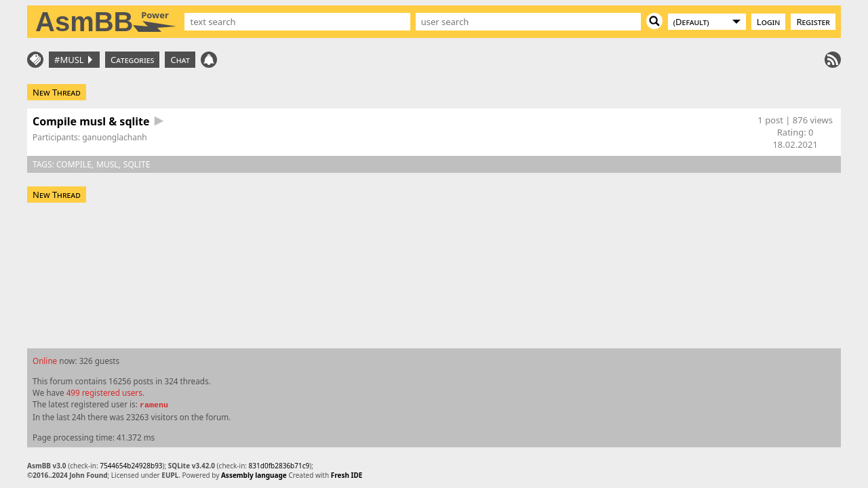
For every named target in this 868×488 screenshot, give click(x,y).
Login (769, 22)
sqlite (137, 164)
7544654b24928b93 (131, 466)
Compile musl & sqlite (91, 121)
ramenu (154, 405)
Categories (132, 60)
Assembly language (254, 475)
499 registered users (104, 392)
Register (813, 22)
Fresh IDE (347, 475)
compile (74, 164)
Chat (180, 60)
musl (107, 164)
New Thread (57, 92)
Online (45, 361)
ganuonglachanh (115, 137)
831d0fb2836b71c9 (279, 466)
